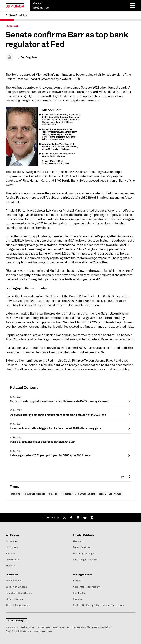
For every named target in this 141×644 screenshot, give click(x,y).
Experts (77, 599)
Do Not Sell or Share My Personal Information (89, 627)
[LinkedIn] (92, 518)
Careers (78, 581)
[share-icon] (129, 477)
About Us (10, 566)
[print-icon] (122, 477)
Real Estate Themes (110, 494)
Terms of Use (12, 627)
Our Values (11, 541)
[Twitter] (64, 518)
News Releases (82, 547)
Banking (16, 494)
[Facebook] (71, 518)
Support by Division (16, 587)
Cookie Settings (16, 621)
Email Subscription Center (18, 631)
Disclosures (58, 627)
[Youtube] (85, 518)
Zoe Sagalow (29, 57)
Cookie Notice (27, 627)
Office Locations (14, 599)
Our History (12, 547)
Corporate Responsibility (87, 587)
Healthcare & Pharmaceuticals (78, 494)
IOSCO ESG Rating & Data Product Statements (99, 605)
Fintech (53, 494)
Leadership (79, 593)
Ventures (10, 553)
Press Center (13, 560)
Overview (78, 541)
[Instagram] (78, 518)
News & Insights (16, 15)
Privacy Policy (44, 627)
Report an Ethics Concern (19, 593)
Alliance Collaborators (18, 605)
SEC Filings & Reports (85, 560)
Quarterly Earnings (84, 553)
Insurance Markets (35, 494)
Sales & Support (14, 581)
